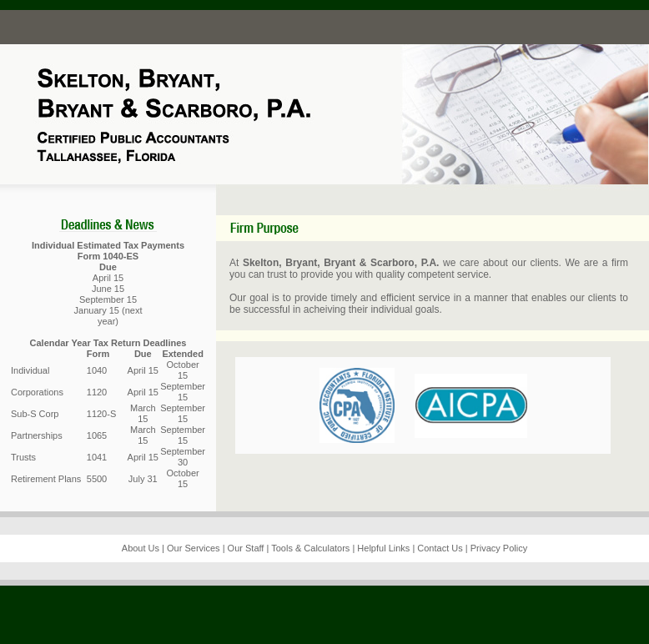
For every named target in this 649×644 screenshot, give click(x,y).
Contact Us (440, 548)
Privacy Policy (499, 548)
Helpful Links (383, 548)
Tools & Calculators (310, 548)
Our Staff (246, 548)
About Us (141, 548)
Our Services (194, 548)
